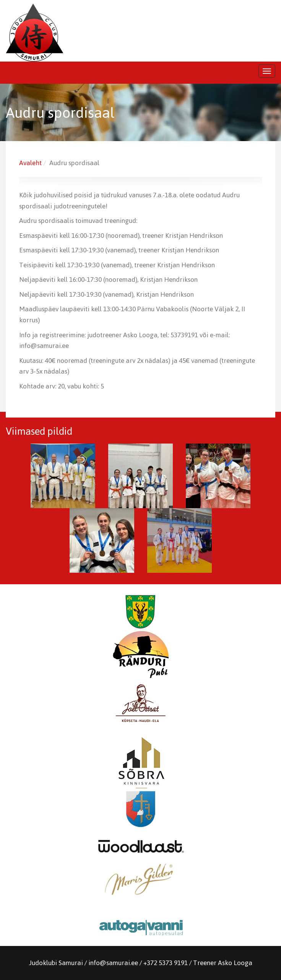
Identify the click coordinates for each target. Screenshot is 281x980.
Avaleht (30, 163)
